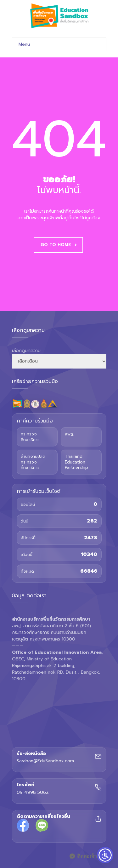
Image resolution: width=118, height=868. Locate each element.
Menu (62, 44)
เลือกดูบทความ (26, 351)
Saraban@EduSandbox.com (45, 761)
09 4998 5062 (33, 793)
